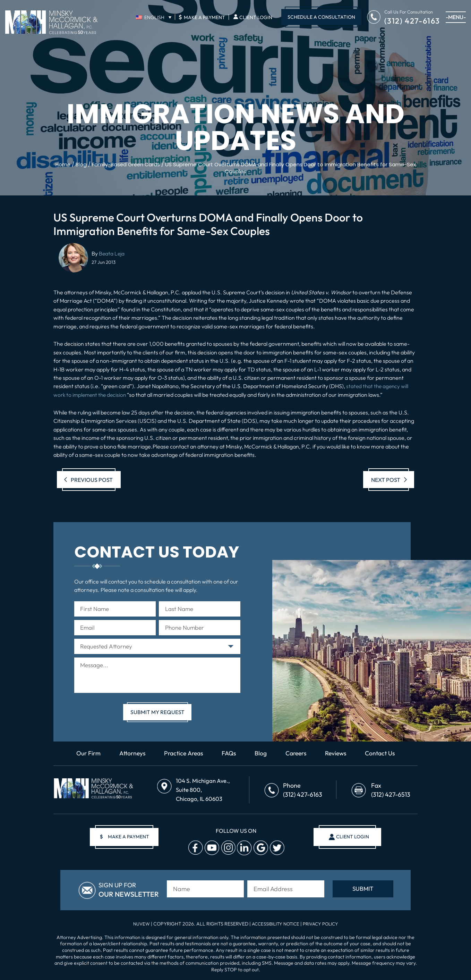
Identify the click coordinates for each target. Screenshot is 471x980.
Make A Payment (202, 17)
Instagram (227, 849)
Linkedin (243, 849)
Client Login (256, 17)
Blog (262, 757)
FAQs (229, 757)
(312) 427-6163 (412, 20)
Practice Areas (182, 757)
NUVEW (138, 924)
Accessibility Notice (275, 924)
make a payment (127, 838)
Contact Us (384, 757)
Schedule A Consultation (321, 17)
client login (351, 838)
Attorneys (129, 757)
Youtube (211, 849)
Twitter (276, 849)
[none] (153, 17)
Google (260, 849)
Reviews (339, 757)
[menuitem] (153, 17)
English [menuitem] (154, 17)
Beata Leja (112, 253)
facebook (195, 849)
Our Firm (84, 757)
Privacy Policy (323, 924)
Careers (298, 757)
